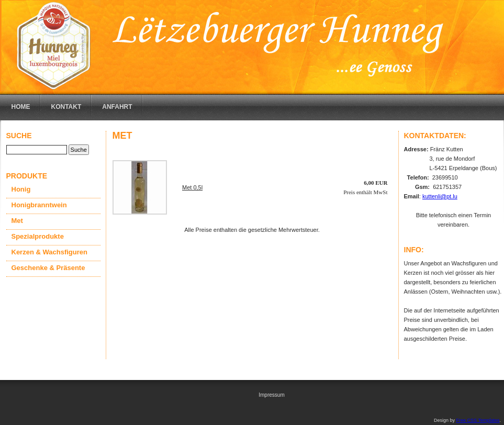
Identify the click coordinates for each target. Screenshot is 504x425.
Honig (21, 189)
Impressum (271, 395)
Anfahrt (117, 107)
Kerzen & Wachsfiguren (49, 252)
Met (17, 221)
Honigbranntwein (39, 205)
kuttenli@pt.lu (440, 196)
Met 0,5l (192, 187)
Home (21, 107)
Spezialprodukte (38, 236)
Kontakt (66, 107)
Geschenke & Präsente (48, 268)
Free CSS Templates (478, 420)
